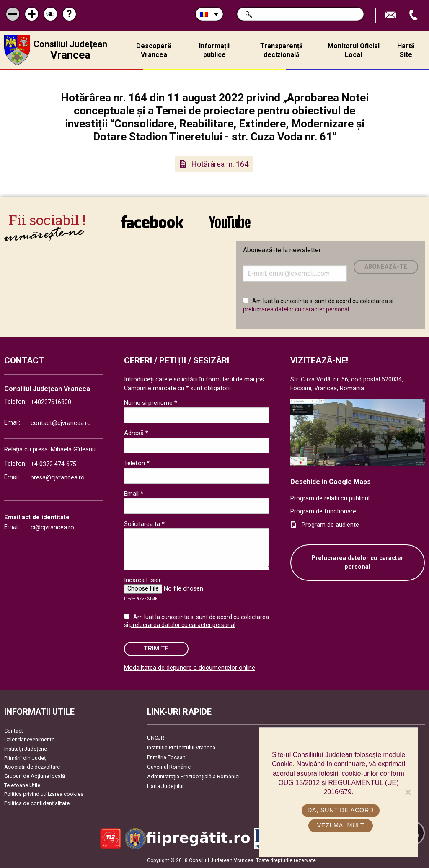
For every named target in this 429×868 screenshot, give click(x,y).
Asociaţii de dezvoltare (32, 767)
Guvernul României (169, 767)
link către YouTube (230, 222)
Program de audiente (330, 525)
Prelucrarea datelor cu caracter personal (357, 563)
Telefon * (137, 463)
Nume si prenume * (151, 403)
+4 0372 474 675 (53, 464)
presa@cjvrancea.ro (58, 478)
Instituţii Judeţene (26, 749)
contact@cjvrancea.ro (61, 423)
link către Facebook (152, 222)
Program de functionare (323, 512)
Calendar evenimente (29, 740)
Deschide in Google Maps (331, 482)
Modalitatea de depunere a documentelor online (190, 668)
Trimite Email (392, 15)
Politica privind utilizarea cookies (44, 794)
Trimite (156, 649)
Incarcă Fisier (142, 580)
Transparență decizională (282, 50)
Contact (14, 731)
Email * (134, 494)
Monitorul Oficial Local (354, 50)
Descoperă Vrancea (154, 50)
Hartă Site (406, 50)
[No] (408, 792)
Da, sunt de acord (341, 810)
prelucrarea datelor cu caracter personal (296, 309)
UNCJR (156, 738)
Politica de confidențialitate (37, 803)
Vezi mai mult (340, 825)
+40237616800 (51, 402)
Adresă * (136, 433)
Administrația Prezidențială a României (193, 776)
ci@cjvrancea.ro (52, 527)
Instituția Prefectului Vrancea (181, 748)
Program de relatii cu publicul (330, 499)
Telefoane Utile (22, 785)
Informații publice (214, 50)
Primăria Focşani (167, 757)
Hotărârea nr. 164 (220, 164)
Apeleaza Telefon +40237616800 (414, 15)
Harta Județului (165, 786)
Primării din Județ (25, 758)
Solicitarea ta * (144, 524)
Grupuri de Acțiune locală (35, 776)
